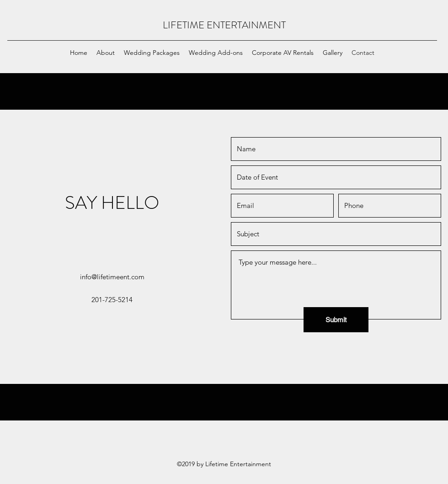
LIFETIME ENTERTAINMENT (224, 25)
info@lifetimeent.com (112, 277)
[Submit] (336, 320)
